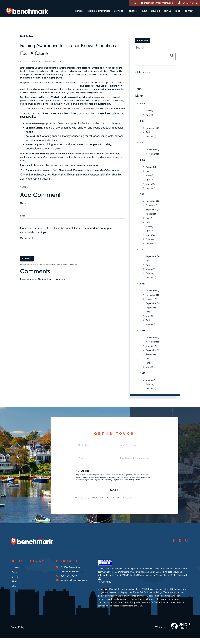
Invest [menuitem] (142, 14)
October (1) (153, 205)
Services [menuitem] (117, 14)
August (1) (152, 213)
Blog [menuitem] (176, 14)
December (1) (154, 149)
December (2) (154, 128)
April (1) (150, 264)
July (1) (150, 171)
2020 (143, 248)
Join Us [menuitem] (166, 14)
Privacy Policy (56, 269)
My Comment (26, 243)
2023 (143, 142)
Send (113, 489)
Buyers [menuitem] (15, 579)
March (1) (151, 183)
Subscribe (142, 41)
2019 (143, 283)
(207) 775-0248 (125, 4)
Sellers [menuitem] (15, 583)
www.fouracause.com (46, 158)
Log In (182, 4)
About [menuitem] (130, 14)
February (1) (153, 383)
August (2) (152, 166)
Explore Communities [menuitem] (97, 14)
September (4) (154, 256)
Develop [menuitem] (154, 14)
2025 (143, 103)
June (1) (150, 221)
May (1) (150, 175)
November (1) (154, 153)
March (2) (151, 234)
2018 (143, 329)
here (53, 184)
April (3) (150, 230)
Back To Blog (29, 36)
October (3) (153, 298)
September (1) (154, 209)
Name (23, 208)
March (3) (151, 268)
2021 (143, 193)
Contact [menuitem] (187, 14)
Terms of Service (68, 269)
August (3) (152, 306)
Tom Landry (29, 62)
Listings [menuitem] (76, 14)
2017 (143, 372)
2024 (143, 121)
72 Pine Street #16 (68, 576)
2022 (143, 160)
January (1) (152, 136)
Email (23, 220)
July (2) (150, 217)
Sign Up (191, 4)
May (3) (150, 110)
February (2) (153, 238)
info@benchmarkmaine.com (155, 4)
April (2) (150, 115)
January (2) (152, 276)
